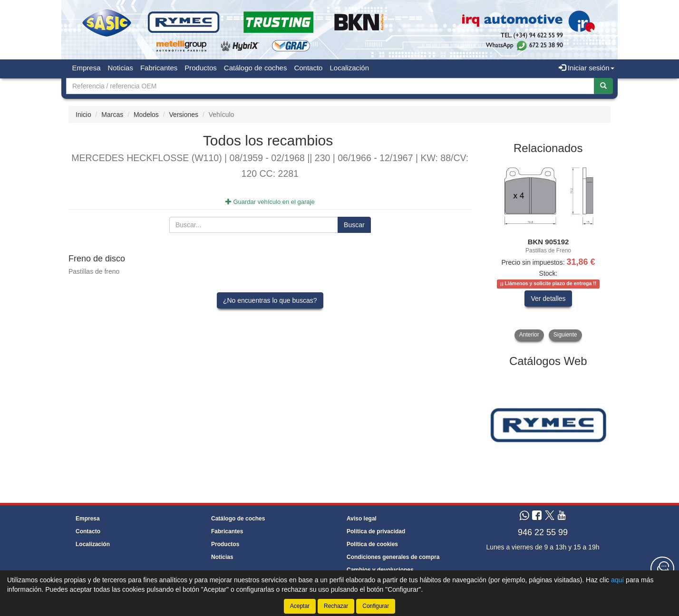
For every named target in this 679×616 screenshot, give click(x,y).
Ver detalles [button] (548, 298)
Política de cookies (372, 544)
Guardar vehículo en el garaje (270, 202)
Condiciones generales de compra (393, 557)
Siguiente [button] (565, 335)
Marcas (112, 115)
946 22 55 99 (543, 532)
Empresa (87, 68)
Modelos (146, 115)
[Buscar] (603, 86)
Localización (349, 68)
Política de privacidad (376, 531)
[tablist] (548, 251)
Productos (201, 68)
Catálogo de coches (256, 68)
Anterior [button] (529, 335)
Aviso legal (362, 519)
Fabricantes (159, 68)
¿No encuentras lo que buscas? (270, 300)
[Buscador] (330, 86)
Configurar (376, 606)
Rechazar (336, 606)
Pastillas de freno (94, 271)
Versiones (184, 115)
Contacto (308, 68)
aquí (617, 580)
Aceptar (300, 606)
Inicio (83, 115)
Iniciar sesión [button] (587, 68)
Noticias (121, 68)
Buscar (354, 225)
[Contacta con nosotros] (662, 568)
